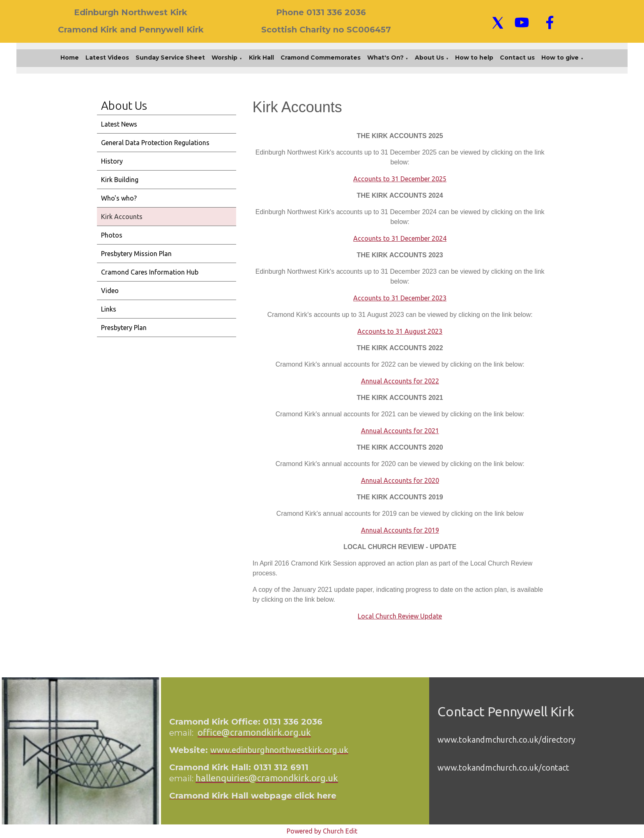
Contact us (517, 58)
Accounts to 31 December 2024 (400, 238)
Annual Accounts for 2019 (400, 530)
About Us (429, 58)
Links (109, 309)
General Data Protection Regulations (155, 143)
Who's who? (119, 198)
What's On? (385, 58)
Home (70, 58)
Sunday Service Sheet (170, 58)
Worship (224, 58)
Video (110, 291)
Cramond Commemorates (321, 58)
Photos (112, 235)
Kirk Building (120, 180)
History (112, 161)
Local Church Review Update (400, 616)
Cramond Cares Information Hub (150, 272)
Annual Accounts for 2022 (400, 381)
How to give (560, 58)
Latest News (119, 124)
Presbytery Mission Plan (136, 254)
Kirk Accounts (122, 217)
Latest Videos (107, 58)
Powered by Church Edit (322, 831)
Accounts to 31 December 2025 (400, 179)
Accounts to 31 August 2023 (400, 331)
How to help (474, 58)
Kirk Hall (261, 58)
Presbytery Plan (124, 328)
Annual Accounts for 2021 (400, 431)
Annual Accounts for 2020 (400, 480)
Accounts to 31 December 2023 (400, 298)
